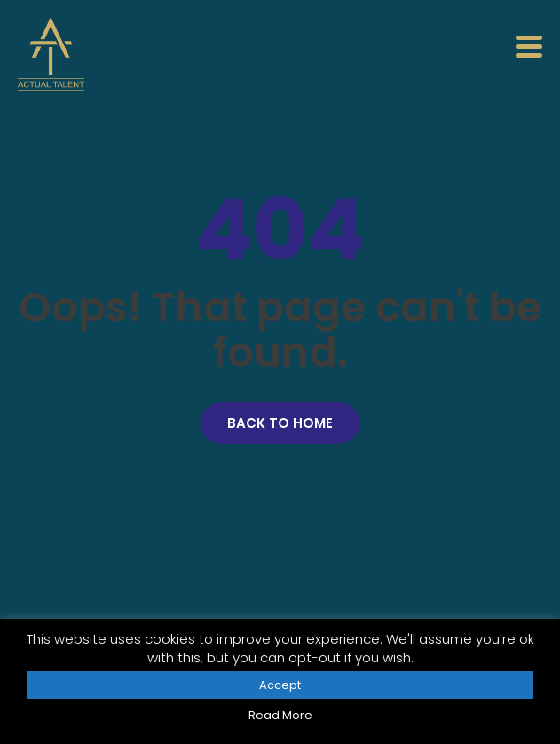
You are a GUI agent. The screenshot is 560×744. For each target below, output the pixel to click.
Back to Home (280, 423)
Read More (280, 716)
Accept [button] (280, 685)
